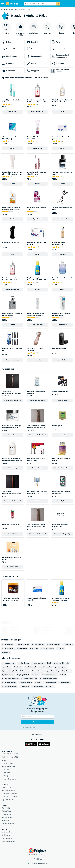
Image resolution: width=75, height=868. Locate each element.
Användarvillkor (7, 832)
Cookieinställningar (8, 841)
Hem (2, 10)
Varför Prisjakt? (7, 787)
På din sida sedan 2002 (10, 757)
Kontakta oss (6, 814)
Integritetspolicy (7, 838)
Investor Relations (8, 824)
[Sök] (58, 4)
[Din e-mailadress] (37, 717)
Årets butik (5, 770)
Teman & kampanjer (8, 766)
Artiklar (4, 760)
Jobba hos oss (7, 817)
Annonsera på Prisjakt (9, 793)
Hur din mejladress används (28, 727)
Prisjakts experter (8, 763)
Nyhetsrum (5, 821)
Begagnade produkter (9, 779)
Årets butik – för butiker (10, 797)
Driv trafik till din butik (9, 790)
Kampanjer (5, 776)
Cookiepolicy (6, 835)
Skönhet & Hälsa (10, 10)
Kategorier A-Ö (7, 773)
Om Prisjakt (6, 808)
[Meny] (2, 4)
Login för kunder (7, 800)
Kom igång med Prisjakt (10, 754)
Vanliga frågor (6, 811)
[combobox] (40, 4)
